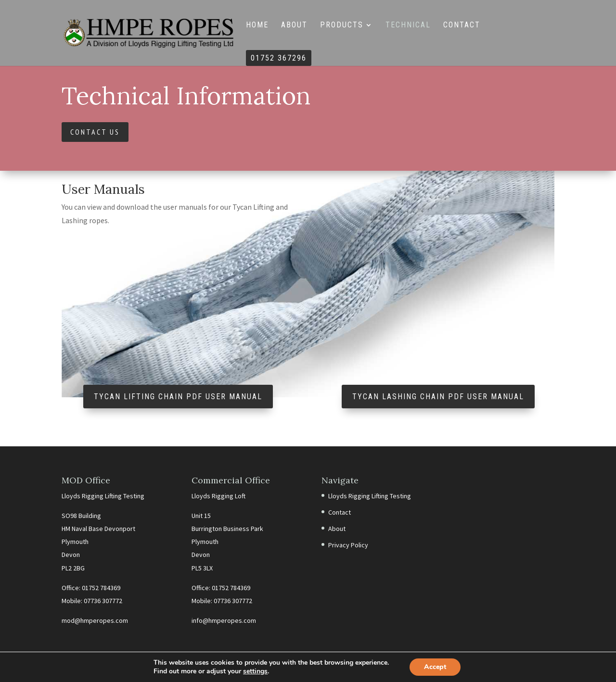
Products (342, 25)
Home (257, 25)
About (294, 25)
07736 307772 (103, 601)
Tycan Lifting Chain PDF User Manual (178, 397)
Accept (435, 667)
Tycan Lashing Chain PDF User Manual (438, 397)
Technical (408, 25)
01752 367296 (279, 59)
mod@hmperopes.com (95, 620)
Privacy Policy (348, 545)
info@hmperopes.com (224, 620)
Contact (462, 25)
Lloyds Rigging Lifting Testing (370, 496)
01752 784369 (101, 588)
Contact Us (95, 132)
